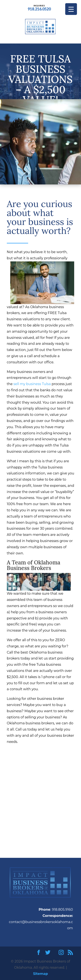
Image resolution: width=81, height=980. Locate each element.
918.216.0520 (39, 7)
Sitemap (40, 974)
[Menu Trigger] (71, 9)
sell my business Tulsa (32, 384)
